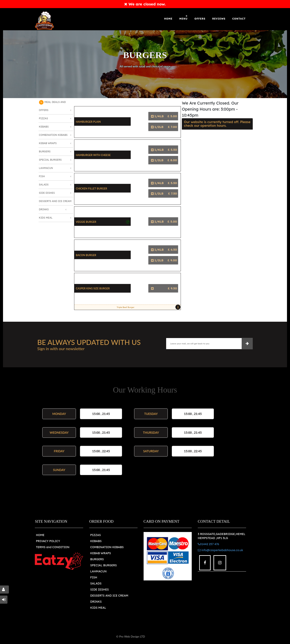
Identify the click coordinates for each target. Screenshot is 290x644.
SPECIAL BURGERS (104, 565)
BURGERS (97, 559)
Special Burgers (50, 160)
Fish (42, 176)
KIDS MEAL (98, 608)
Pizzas (43, 118)
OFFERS (200, 19)
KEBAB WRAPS (101, 553)
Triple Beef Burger (148, 307)
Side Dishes (47, 193)
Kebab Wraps (48, 143)
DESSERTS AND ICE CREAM (109, 596)
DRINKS (96, 602)
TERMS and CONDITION (53, 547)
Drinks (44, 209)
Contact (239, 19)
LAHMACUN (98, 571)
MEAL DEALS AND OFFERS (52, 106)
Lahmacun (46, 168)
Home (168, 19)
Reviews (219, 19)
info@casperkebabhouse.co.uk (220, 550)
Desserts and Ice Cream (55, 201)
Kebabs (44, 127)
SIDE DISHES (99, 590)
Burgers (45, 151)
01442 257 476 (208, 544)
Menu (183, 19)
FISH (94, 577)
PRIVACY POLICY (48, 541)
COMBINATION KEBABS (107, 547)
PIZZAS (96, 535)
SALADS (96, 583)
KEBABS (96, 541)
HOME (40, 535)
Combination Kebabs (53, 135)
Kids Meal (46, 218)
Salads (44, 185)
